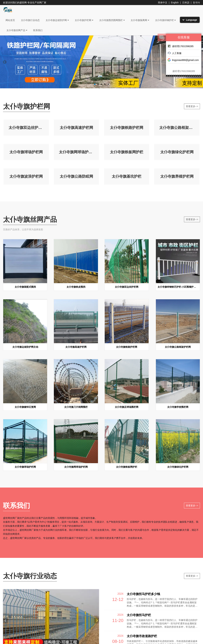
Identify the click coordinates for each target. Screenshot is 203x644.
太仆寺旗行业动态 (30, 20)
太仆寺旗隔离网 (140, 20)
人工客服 (175, 53)
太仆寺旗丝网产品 (17, 30)
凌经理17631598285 (181, 46)
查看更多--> (192, 106)
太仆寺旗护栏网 (84, 20)
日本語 (186, 3)
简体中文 (163, 3)
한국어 (196, 3)
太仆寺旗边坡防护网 (57, 20)
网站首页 (10, 20)
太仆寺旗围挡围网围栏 (112, 20)
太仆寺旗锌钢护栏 (165, 20)
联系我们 (38, 30)
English (175, 3)
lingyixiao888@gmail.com (183, 60)
